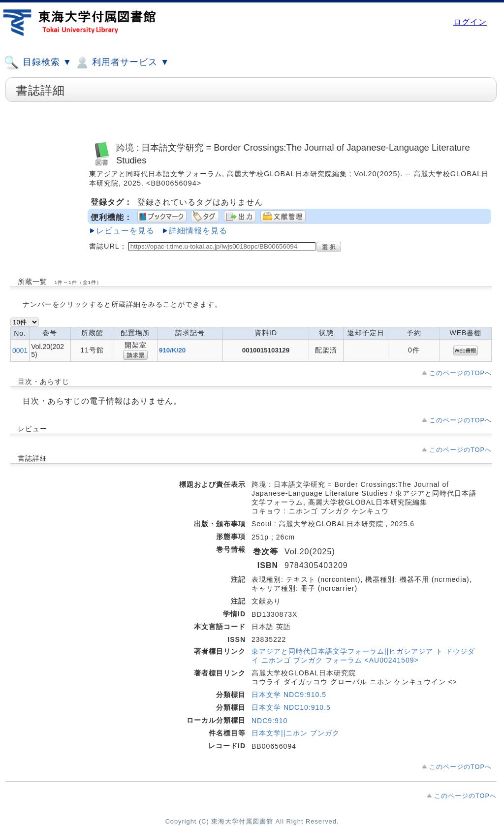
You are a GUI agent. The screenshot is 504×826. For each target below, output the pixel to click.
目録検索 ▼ (38, 63)
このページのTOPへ (460, 373)
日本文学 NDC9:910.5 (289, 695)
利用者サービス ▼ (122, 63)
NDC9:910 (269, 721)
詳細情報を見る (198, 231)
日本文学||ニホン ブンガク (296, 733)
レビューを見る (125, 231)
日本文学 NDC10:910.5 (291, 707)
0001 (20, 350)
